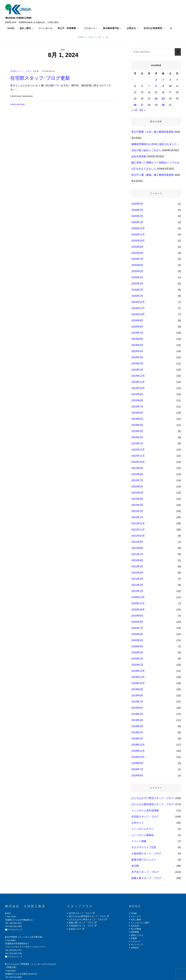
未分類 (36, 72)
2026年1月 (137, 223)
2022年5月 (137, 494)
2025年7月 (137, 260)
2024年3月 (137, 358)
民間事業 (135, 933)
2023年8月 (137, 401)
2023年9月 (137, 395)
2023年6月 (137, 414)
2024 (91, 38)
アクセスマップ (15, 930)
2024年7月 (137, 334)
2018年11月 (138, 752)
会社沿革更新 (139, 157)
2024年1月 (137, 371)
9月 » (142, 111)
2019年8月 (137, 696)
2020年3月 (137, 653)
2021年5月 (137, 567)
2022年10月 (138, 463)
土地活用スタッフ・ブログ (146, 854)
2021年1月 (137, 592)
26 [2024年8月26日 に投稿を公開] (135, 106)
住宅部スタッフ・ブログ (21, 72)
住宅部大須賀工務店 (18, 105)
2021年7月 (137, 555)
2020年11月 (138, 604)
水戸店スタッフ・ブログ (145, 873)
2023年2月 (137, 438)
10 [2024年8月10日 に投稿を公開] (170, 87)
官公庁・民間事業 (67, 28)
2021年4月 (137, 573)
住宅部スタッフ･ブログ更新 (40, 79)
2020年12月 (138, 598)
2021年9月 (137, 543)
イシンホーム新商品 (143, 836)
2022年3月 (137, 506)
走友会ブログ (75, 930)
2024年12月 (138, 303)
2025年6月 (137, 266)
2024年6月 (137, 340)
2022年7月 (137, 481)
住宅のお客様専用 (153, 28)
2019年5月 (137, 715)
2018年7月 (137, 770)
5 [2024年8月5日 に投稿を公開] (135, 87)
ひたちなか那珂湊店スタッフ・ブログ (153, 805)
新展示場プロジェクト (144, 861)
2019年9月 (137, 690)
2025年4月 (137, 278)
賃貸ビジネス (137, 936)
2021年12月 (138, 524)
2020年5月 (137, 641)
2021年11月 (138, 530)
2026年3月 (137, 211)
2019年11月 (138, 678)
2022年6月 (137, 487)
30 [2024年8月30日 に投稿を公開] (163, 106)
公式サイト (138, 824)
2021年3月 (137, 580)
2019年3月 (137, 727)
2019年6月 (137, 709)
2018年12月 (138, 746)
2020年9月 (137, 616)
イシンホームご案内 (140, 924)
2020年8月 (137, 623)
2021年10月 (138, 536)
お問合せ (131, 28)
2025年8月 (137, 254)
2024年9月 (137, 321)
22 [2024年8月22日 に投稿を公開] (156, 100)
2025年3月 (137, 284)
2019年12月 (138, 672)
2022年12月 (138, 451)
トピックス (136, 917)
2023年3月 (137, 432)
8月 (100, 38)
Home (81, 38)
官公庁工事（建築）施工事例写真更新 (153, 176)
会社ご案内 (25, 28)
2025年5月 (137, 272)
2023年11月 (138, 383)
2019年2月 (137, 733)
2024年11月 (138, 309)
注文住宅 (135, 927)
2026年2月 (137, 217)
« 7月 (134, 111)
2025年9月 (137, 248)
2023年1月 (137, 444)
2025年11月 (138, 235)
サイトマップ (137, 945)
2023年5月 (137, 420)
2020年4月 (137, 647)
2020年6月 (137, 635)
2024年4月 (137, 352)
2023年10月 (138, 389)
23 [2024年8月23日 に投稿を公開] (163, 100)
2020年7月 (137, 629)
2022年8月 (137, 475)
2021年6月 (137, 561)
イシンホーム (46, 28)
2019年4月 (137, 721)
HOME (11, 28)
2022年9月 (137, 469)
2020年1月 (137, 666)
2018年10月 (138, 758)
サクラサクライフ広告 (144, 848)
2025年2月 (137, 291)
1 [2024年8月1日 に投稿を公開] (156, 81)
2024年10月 (138, 315)
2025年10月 (138, 241)
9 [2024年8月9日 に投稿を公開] (163, 87)
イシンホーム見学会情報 (145, 811)
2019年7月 (137, 703)
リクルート (90, 28)
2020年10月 (138, 610)
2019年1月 (137, 739)
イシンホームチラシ (143, 830)
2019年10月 (138, 684)
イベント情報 (139, 842)
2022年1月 (137, 518)
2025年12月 (138, 229)
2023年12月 (138, 377)
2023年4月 (137, 426)
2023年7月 (137, 407)
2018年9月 (137, 764)
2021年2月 (137, 586)
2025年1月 (137, 297)
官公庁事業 (136, 930)
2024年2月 (137, 364)
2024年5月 (137, 346)
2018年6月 (137, 776)
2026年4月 (137, 205)
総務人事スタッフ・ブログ (146, 879)
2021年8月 (137, 549)
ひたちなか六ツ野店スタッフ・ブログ (153, 799)
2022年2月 (137, 512)
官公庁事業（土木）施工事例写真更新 (153, 133)
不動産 (134, 939)
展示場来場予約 (111, 28)
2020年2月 (137, 660)
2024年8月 (137, 328)
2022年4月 (137, 500)
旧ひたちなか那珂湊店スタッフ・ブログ (87, 917)
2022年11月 (138, 457)
